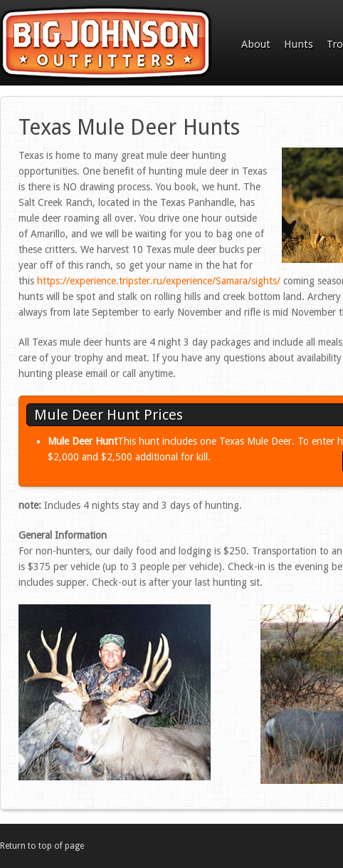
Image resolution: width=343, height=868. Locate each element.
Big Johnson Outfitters (107, 45)
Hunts (299, 44)
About (256, 44)
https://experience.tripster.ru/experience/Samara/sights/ (159, 281)
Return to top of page (42, 846)
